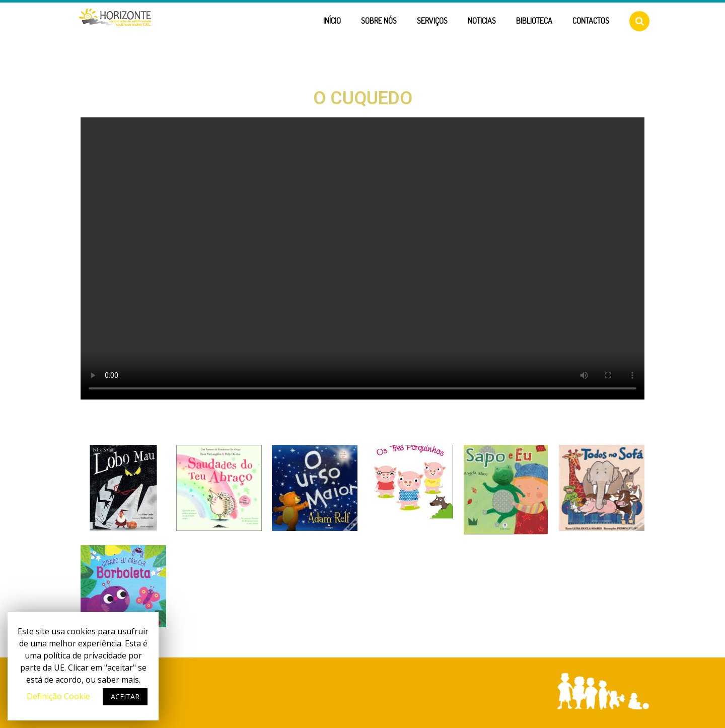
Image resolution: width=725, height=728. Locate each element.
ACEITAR (125, 697)
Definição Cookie (58, 696)
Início (332, 21)
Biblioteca (534, 21)
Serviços (432, 21)
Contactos (591, 21)
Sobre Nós (379, 21)
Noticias (482, 21)
